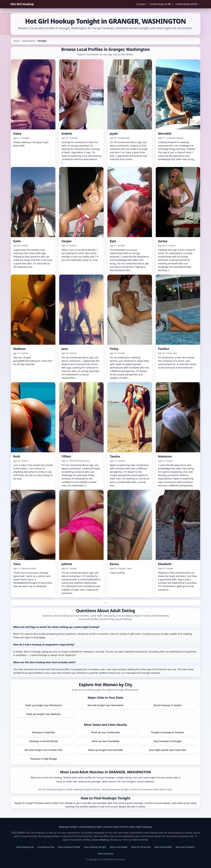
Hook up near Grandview (105, 741)
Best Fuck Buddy (163, 847)
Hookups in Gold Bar (43, 732)
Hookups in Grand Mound (44, 741)
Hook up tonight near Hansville (105, 750)
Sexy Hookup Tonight (95, 847)
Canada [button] (141, 4)
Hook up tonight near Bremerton (44, 705)
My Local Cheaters (185, 847)
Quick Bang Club (25, 847)
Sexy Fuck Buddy (119, 847)
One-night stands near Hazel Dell (167, 750)
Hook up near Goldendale (105, 732)
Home (16, 41)
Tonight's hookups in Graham (167, 732)
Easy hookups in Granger (168, 741)
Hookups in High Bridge (44, 759)
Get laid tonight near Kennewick (105, 705)
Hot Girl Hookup (22, 4)
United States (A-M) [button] (160, 4)
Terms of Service (105, 854)
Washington (29, 41)
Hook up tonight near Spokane (44, 714)
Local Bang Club (46, 847)
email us (104, 840)
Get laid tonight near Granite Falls (44, 750)
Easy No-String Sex (141, 847)
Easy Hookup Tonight (69, 847)
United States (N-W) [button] (186, 4)
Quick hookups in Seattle (167, 705)
